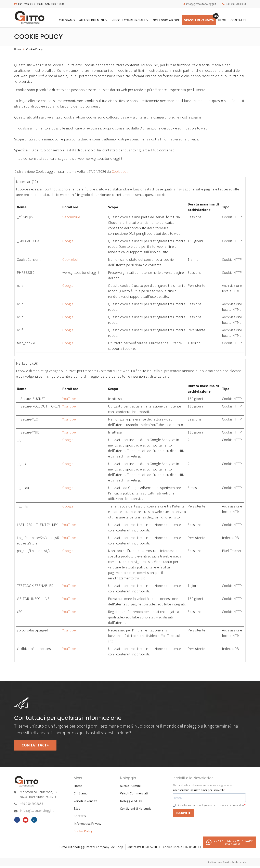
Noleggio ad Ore (162, 20)
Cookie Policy (83, 833)
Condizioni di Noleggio (136, 810)
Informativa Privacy (87, 825)
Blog (221, 20)
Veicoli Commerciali (125, 20)
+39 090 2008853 (236, 4)
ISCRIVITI (183, 814)
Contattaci (36, 747)
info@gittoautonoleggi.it (201, 4)
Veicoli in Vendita (197, 20)
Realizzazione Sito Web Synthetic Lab (227, 864)
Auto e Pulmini (88, 20)
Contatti (238, 20)
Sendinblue (71, 218)
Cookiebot (120, 172)
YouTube (69, 400)
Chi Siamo (61, 20)
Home (18, 50)
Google (68, 242)
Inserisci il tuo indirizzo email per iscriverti (198, 792)
